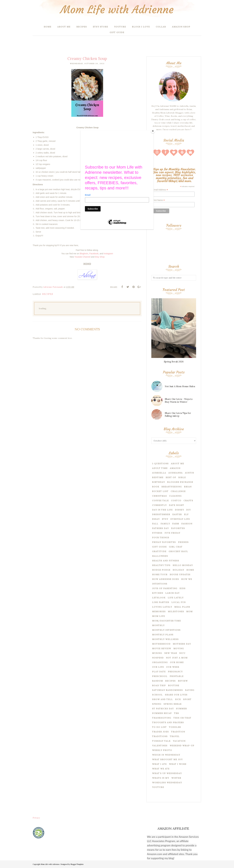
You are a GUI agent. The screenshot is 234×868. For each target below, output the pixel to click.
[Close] (153, 131)
